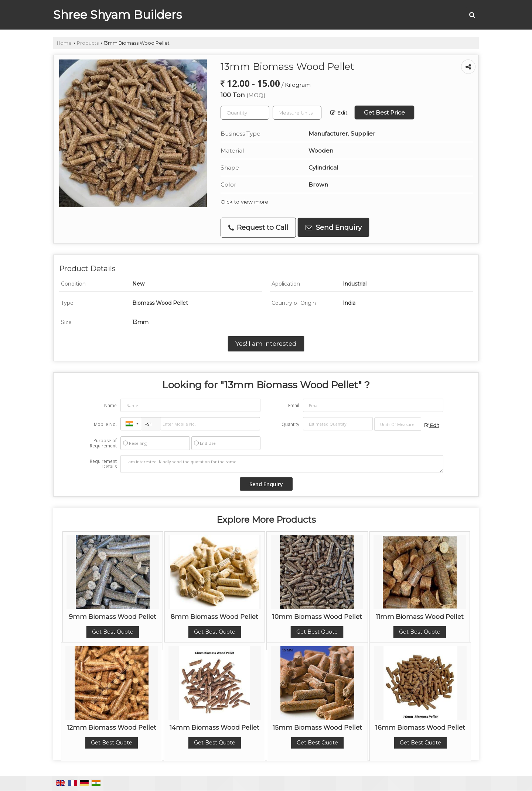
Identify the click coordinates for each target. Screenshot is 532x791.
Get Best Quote (113, 632)
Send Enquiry (334, 227)
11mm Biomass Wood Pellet (420, 617)
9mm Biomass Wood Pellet (112, 617)
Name (110, 405)
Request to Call (258, 227)
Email (294, 405)
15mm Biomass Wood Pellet (317, 727)
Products (88, 43)
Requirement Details (103, 464)
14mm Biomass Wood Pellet (214, 727)
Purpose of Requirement (103, 443)
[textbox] (297, 113)
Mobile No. (105, 424)
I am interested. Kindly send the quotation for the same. (282, 464)
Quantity (290, 424)
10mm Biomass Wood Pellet (317, 617)
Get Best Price (384, 112)
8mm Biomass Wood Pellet (214, 617)
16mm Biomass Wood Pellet (420, 727)
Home (64, 43)
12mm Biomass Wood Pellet (112, 727)
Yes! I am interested (266, 344)
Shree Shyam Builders (117, 15)
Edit (339, 113)
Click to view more (244, 202)
